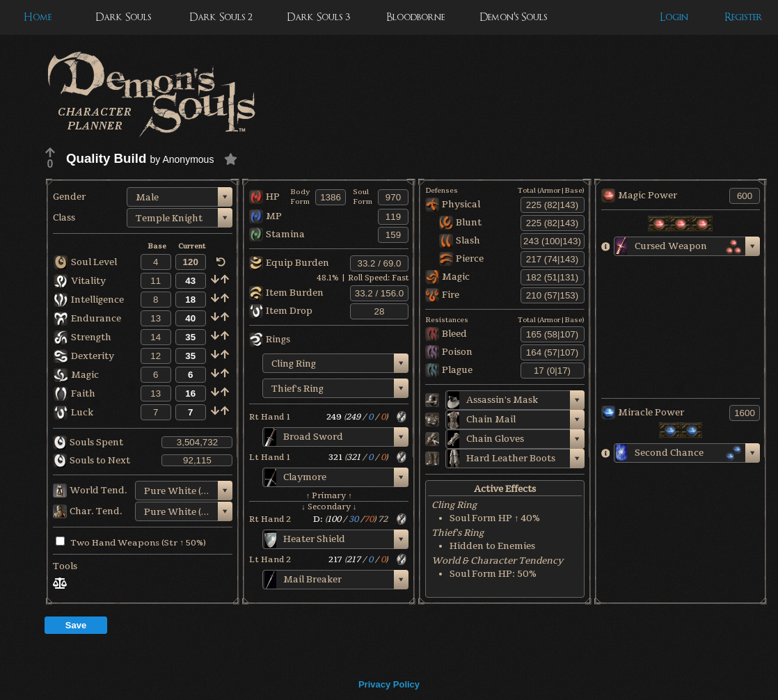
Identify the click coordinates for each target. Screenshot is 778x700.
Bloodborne (415, 17)
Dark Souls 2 (221, 17)
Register (744, 17)
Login (674, 17)
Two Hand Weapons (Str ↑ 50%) (131, 543)
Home (38, 17)
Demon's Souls (513, 17)
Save (76, 625)
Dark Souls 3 (318, 17)
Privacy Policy (389, 684)
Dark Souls (123, 17)
